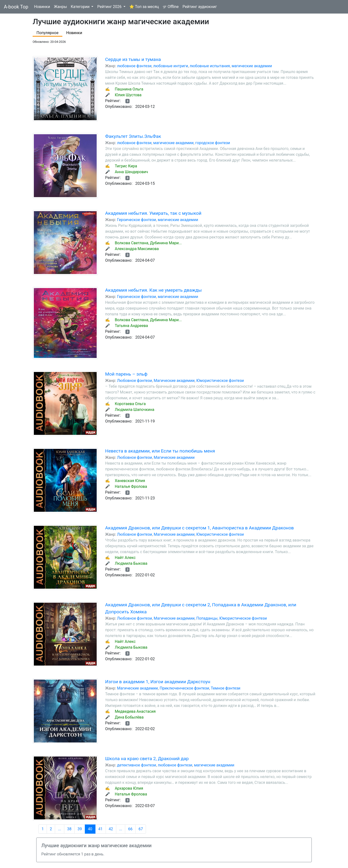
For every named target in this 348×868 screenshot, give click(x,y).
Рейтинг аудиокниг (200, 7)
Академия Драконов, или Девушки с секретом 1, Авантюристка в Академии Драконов (199, 528)
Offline (171, 7)
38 (69, 829)
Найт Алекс (125, 558)
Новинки (42, 7)
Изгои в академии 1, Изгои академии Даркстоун (158, 682)
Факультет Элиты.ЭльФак (133, 136)
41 (101, 829)
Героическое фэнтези (136, 220)
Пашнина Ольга (129, 89)
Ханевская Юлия (130, 481)
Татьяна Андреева (131, 326)
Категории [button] (81, 7)
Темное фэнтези (225, 688)
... (60, 829)
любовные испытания (210, 66)
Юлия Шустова (128, 95)
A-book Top (16, 7)
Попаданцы (207, 618)
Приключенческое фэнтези (184, 688)
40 (90, 829)
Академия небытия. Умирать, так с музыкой (153, 213)
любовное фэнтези (134, 66)
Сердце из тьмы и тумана (133, 59)
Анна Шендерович (131, 172)
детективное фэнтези (137, 765)
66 (130, 829)
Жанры (60, 7)
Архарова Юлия (129, 788)
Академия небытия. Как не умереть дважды (153, 290)
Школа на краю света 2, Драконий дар (147, 759)
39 (80, 829)
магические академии (252, 66)
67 (141, 829)
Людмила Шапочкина (135, 410)
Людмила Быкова (131, 563)
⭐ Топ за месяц (144, 7)
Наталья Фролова (131, 486)
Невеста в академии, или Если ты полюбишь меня (160, 451)
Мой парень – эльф (126, 374)
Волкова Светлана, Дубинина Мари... (148, 243)
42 (111, 829)
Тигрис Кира (126, 166)
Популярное (47, 33)
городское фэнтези (213, 143)
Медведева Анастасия (135, 711)
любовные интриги (171, 66)
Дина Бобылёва (129, 717)
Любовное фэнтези (134, 381)
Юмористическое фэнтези (220, 381)
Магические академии (174, 381)
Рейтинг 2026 (110, 7)
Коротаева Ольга (130, 404)
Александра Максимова (137, 249)
